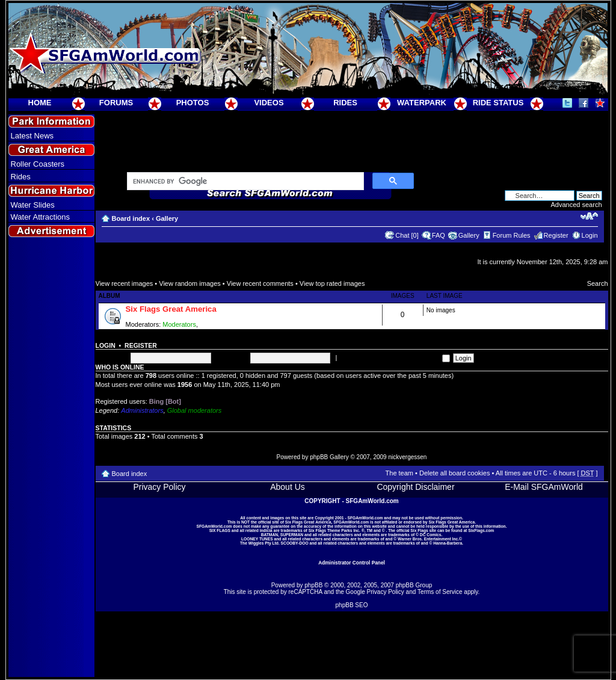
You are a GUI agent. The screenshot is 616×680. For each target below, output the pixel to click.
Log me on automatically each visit (394, 357)
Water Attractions (41, 217)
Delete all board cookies (454, 473)
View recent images (125, 283)
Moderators (179, 324)
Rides (21, 177)
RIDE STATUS (498, 103)
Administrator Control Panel (352, 563)
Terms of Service (440, 592)
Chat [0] (407, 235)
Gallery (167, 218)
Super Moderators (226, 324)
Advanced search (577, 205)
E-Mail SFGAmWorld (544, 487)
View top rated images (332, 283)
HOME (40, 103)
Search (598, 283)
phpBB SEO (352, 605)
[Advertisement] (51, 458)
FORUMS (116, 103)
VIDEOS (269, 103)
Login (590, 235)
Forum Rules (512, 235)
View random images (190, 283)
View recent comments (260, 283)
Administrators (142, 410)
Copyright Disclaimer (415, 487)
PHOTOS (193, 103)
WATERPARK (422, 103)
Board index (131, 218)
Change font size (589, 216)
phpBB (313, 585)
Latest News (32, 136)
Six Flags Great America (171, 309)
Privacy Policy (159, 487)
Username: (112, 357)
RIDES (345, 103)
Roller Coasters (38, 164)
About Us (288, 487)
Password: (231, 357)
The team (399, 473)
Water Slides (33, 205)
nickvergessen (407, 457)
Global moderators (195, 410)
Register (556, 235)
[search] (244, 182)
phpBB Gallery (329, 457)
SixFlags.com (481, 530)
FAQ (439, 235)
